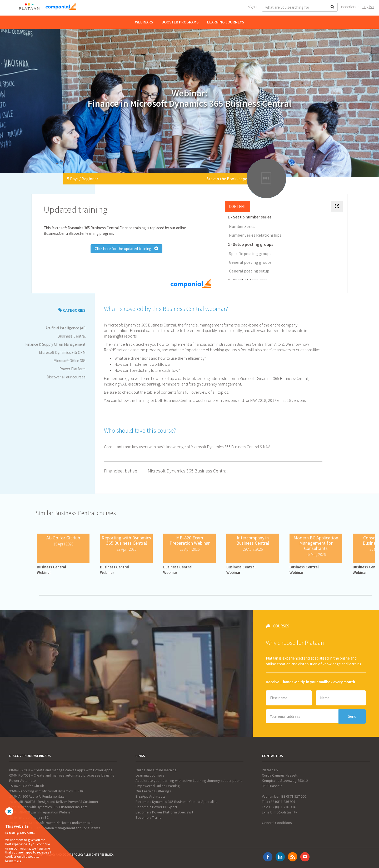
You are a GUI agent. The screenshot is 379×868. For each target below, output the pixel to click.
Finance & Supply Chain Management (55, 344)
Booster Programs (180, 22)
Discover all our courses (66, 377)
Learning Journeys (226, 22)
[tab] (337, 206)
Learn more (13, 860)
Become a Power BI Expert (156, 807)
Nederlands (350, 7)
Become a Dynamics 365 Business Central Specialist (176, 802)
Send (352, 716)
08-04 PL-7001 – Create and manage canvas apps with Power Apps (61, 770)
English (368, 7)
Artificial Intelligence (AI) (66, 328)
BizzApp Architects (151, 796)
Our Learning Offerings (153, 791)
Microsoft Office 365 (69, 361)
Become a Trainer (149, 817)
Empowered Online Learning (158, 786)
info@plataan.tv (285, 812)
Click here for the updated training (126, 249)
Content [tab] (238, 206)
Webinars (144, 22)
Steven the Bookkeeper (228, 179)
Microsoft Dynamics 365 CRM (62, 352)
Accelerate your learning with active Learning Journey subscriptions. (189, 781)
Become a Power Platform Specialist (164, 812)
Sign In (253, 7)
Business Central (71, 336)
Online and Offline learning (156, 770)
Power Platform (73, 369)
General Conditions (277, 823)
